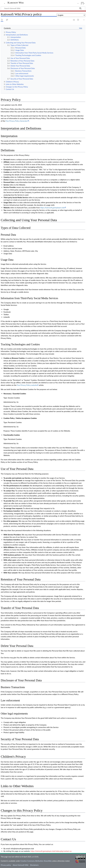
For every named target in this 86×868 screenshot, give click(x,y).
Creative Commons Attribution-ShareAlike (36, 861)
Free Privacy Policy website (27, 385)
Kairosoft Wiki (16, 3)
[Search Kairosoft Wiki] (43, 8)
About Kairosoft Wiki (20, 865)
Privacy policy (6, 865)
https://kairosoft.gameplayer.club (52, 208)
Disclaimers (34, 865)
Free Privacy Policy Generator (17, 121)
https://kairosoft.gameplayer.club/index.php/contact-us (51, 851)
